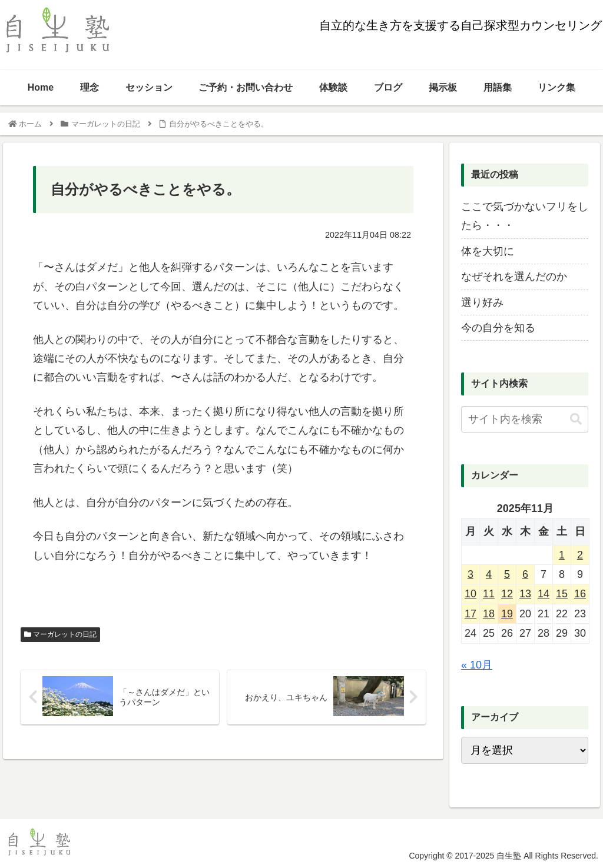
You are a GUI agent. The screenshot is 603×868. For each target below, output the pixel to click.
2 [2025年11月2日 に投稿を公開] (580, 555)
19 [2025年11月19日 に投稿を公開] (507, 614)
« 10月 (477, 665)
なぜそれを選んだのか (514, 277)
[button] (576, 419)
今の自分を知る (498, 328)
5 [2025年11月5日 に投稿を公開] (507, 574)
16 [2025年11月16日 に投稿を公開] (580, 594)
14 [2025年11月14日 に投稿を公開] (544, 594)
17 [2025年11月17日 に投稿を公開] (471, 614)
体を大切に (488, 251)
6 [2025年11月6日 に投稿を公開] (525, 574)
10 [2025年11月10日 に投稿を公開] (471, 594)
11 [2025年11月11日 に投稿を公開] (489, 594)
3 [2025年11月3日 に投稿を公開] (471, 574)
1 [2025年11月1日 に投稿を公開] (562, 555)
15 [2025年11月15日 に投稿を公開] (562, 594)
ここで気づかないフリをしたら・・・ (525, 216)
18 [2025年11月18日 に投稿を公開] (489, 614)
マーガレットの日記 (60, 634)
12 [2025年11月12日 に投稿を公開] (507, 594)
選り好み (482, 302)
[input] (525, 419)
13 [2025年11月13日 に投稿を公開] (525, 594)
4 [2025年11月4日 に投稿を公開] (489, 574)
